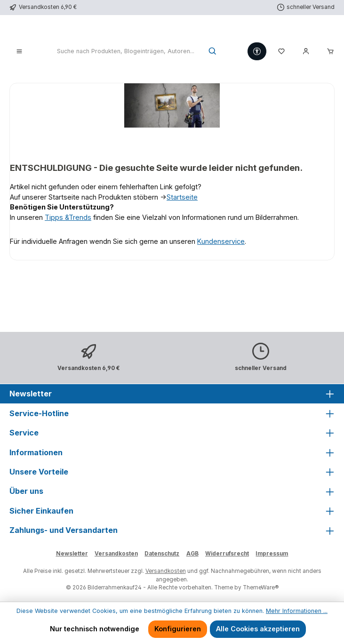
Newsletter (72, 554)
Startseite (182, 197)
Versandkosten (116, 554)
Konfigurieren (178, 629)
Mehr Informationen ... (297, 611)
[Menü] (19, 52)
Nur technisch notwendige (95, 629)
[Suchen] (213, 52)
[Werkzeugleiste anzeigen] (257, 51)
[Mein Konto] (306, 52)
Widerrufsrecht (227, 554)
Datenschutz (162, 554)
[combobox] (125, 52)
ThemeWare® (261, 588)
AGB (192, 554)
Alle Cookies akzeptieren (258, 629)
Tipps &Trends (68, 217)
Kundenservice (221, 241)
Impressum (272, 554)
